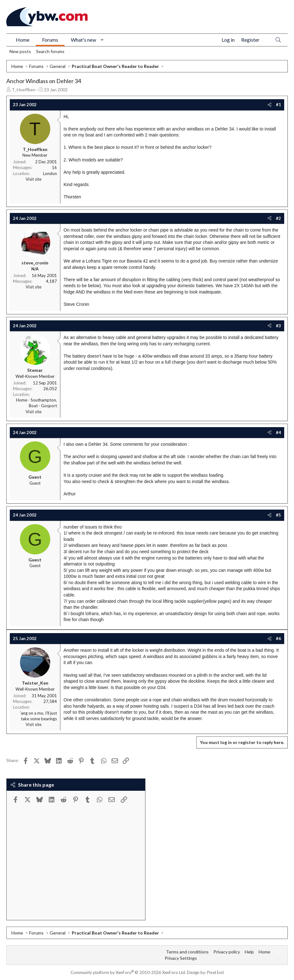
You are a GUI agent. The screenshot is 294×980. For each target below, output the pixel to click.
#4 (279, 433)
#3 (279, 326)
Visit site (34, 179)
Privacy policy (227, 952)
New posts (20, 51)
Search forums (50, 51)
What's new (83, 40)
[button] (102, 40)
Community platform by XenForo (128, 972)
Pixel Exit (215, 972)
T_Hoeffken (24, 90)
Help (249, 952)
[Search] (278, 40)
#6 (279, 638)
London (50, 173)
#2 (279, 218)
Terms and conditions (187, 952)
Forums (50, 40)
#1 (279, 105)
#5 (279, 515)
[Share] (269, 105)
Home (23, 40)
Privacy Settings (181, 958)
